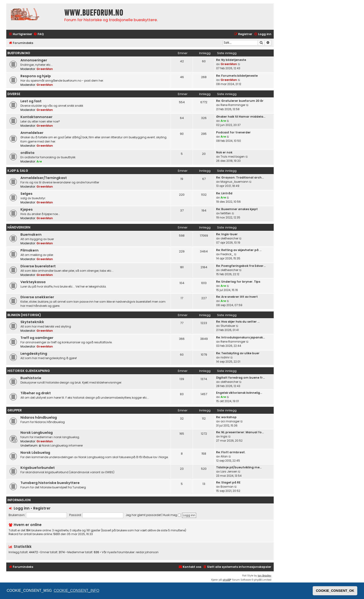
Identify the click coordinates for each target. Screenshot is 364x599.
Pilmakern (29, 250)
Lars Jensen (229, 472)
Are (223, 121)
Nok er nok (224, 152)
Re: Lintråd (224, 193)
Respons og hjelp (36, 76)
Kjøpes (27, 209)
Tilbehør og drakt (36, 393)
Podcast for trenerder (233, 132)
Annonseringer (34, 60)
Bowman (227, 487)
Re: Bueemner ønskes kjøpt (237, 209)
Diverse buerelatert (38, 266)
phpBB (226, 580)
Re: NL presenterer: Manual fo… (240, 432)
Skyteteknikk (32, 322)
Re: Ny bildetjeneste (231, 60)
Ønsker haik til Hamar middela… (241, 117)
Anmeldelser (32, 133)
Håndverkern (19, 227)
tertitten (226, 213)
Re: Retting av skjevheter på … (239, 250)
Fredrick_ (227, 254)
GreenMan (45, 69)
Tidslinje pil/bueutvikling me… (239, 467)
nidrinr (225, 357)
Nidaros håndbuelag (39, 417)
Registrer (42, 508)
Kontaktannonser (36, 117)
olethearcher (229, 238)
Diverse (14, 94)
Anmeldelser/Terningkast (44, 178)
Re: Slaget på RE (228, 482)
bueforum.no (19, 53)
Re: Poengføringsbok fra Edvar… (241, 266)
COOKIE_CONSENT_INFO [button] (76, 591)
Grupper (15, 410)
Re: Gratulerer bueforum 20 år (240, 101)
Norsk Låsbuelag (35, 453)
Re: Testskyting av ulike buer (238, 353)
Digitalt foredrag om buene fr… (240, 378)
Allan (224, 456)
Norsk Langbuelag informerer (61, 445)
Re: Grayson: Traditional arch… (240, 177)
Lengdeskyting (34, 354)
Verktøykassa (33, 282)
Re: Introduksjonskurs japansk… (240, 337)
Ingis (224, 436)
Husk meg (172, 515)
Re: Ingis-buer (227, 234)
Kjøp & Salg (18, 171)
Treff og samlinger (37, 338)
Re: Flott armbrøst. (231, 452)
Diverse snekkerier (37, 297)
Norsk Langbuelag (37, 433)
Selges (26, 194)
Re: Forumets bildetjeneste (237, 76)
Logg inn (22, 508)
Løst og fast (31, 101)
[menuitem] (39, 34)
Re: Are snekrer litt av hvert (237, 297)
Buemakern (31, 235)
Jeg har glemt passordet (143, 515)
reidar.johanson (147, 552)
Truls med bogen (233, 157)
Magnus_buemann (234, 182)
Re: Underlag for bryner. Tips (238, 282)
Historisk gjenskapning (29, 371)
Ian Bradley (265, 576)
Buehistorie (31, 378)
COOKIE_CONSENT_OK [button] (335, 591)
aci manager (230, 421)
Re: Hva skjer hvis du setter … (238, 322)
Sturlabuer (228, 326)
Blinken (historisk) (24, 315)
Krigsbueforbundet (38, 468)
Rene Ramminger (233, 105)
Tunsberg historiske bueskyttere (50, 483)
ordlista (27, 153)
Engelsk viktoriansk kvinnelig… (239, 393)
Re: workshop (226, 417)
